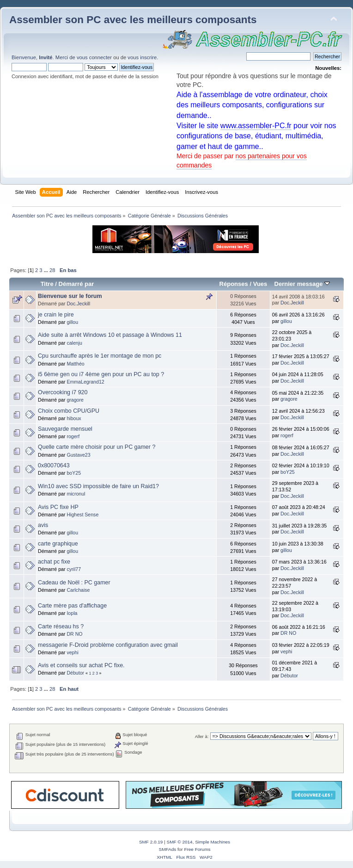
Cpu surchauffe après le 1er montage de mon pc (100, 356)
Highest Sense (82, 515)
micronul (76, 494)
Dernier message (302, 284)
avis (43, 525)
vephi (72, 652)
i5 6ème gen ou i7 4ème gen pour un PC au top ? (101, 374)
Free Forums (197, 849)
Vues (260, 284)
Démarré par (76, 284)
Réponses (234, 284)
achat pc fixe (54, 562)
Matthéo (75, 364)
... (47, 270)
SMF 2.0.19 (151, 842)
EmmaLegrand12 (85, 382)
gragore (75, 400)
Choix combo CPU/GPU (69, 411)
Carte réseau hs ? (61, 626)
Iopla (72, 613)
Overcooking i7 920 (63, 392)
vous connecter (94, 57)
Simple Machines (213, 842)
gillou (72, 322)
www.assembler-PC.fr (256, 126)
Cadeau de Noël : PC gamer (74, 583)
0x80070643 (54, 465)
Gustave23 (78, 455)
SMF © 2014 (180, 842)
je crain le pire (56, 315)
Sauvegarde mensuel (65, 429)
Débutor (75, 673)
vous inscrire (142, 57)
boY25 (74, 473)
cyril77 (74, 569)
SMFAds (168, 849)
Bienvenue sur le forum (70, 296)
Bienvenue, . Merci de (44, 57)
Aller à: (202, 736)
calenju (74, 343)
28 (52, 270)
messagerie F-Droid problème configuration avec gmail (108, 645)
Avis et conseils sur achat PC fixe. (81, 665)
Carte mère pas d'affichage (72, 606)
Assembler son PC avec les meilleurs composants (133, 20)
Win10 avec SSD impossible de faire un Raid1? (98, 486)
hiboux (74, 418)
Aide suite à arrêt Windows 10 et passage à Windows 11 (110, 335)
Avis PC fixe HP (58, 507)
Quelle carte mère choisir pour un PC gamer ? (97, 447)
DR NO (74, 634)
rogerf (73, 436)
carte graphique (58, 544)
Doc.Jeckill (78, 304)
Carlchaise (78, 590)
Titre (47, 284)
